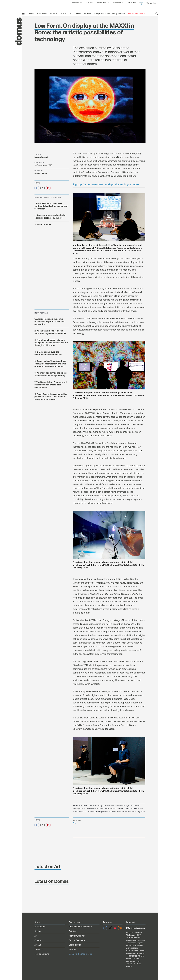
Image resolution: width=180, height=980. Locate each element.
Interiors (54, 14)
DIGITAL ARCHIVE (103, 3)
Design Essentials (102, 14)
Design (63, 14)
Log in (156, 3)
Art (70, 14)
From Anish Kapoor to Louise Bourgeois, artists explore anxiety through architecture (51, 343)
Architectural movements (80, 927)
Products (87, 14)
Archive (78, 14)
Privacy (137, 959)
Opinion (38, 940)
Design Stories (119, 14)
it (139, 3)
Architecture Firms (77, 936)
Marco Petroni (41, 157)
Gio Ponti (73, 950)
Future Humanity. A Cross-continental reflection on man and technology (51, 206)
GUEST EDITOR (77, 3)
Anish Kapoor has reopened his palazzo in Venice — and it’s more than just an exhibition (51, 397)
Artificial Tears (44, 225)
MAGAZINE (90, 3)
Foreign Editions (42, 954)
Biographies (74, 922)
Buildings (73, 931)
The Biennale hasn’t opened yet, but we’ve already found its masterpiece (51, 385)
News (31, 14)
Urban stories (75, 945)
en (142, 3)
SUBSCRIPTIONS (119, 3)
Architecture (42, 14)
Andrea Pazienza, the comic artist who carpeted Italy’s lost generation (50, 322)
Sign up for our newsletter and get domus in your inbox (106, 185)
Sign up (149, 3)
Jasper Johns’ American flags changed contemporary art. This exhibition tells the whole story (50, 364)
